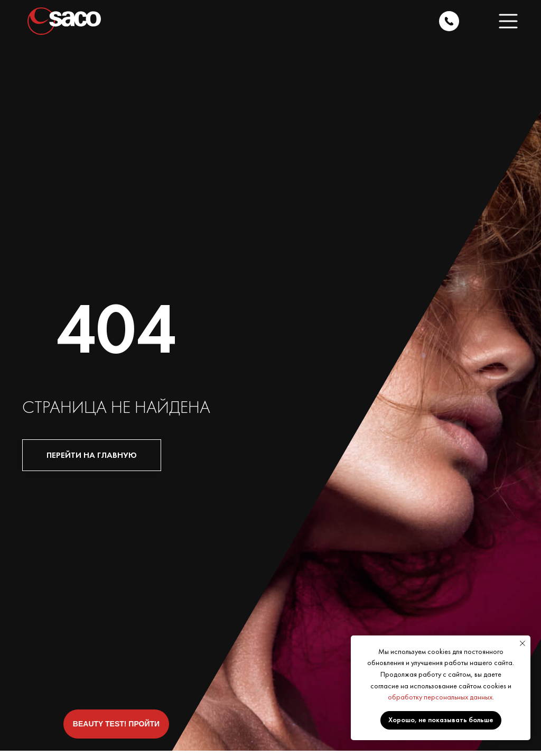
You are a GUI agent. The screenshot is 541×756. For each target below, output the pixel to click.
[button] (508, 21)
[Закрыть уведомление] (523, 643)
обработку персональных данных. (441, 697)
